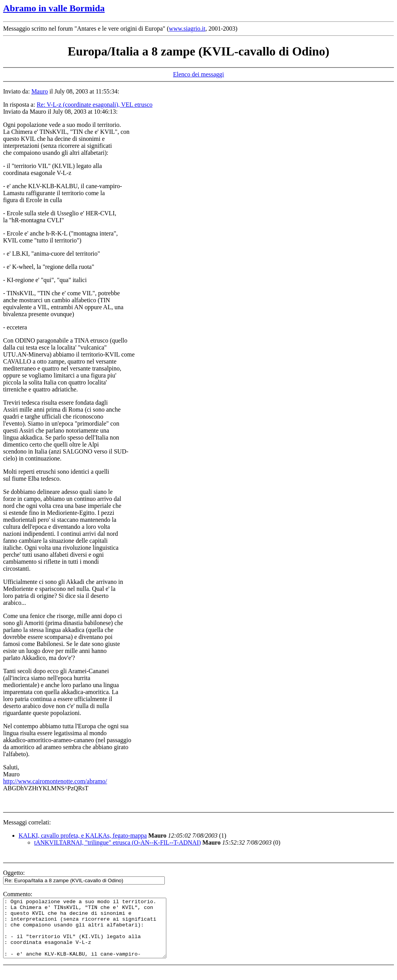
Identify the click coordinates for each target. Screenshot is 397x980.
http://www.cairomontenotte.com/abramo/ (55, 781)
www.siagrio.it (187, 29)
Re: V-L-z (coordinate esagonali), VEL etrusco (95, 105)
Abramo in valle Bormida (54, 8)
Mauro (40, 91)
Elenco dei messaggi (198, 74)
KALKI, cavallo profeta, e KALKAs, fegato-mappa (83, 835)
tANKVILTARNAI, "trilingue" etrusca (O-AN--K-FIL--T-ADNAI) (117, 842)
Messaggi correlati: (27, 822)
